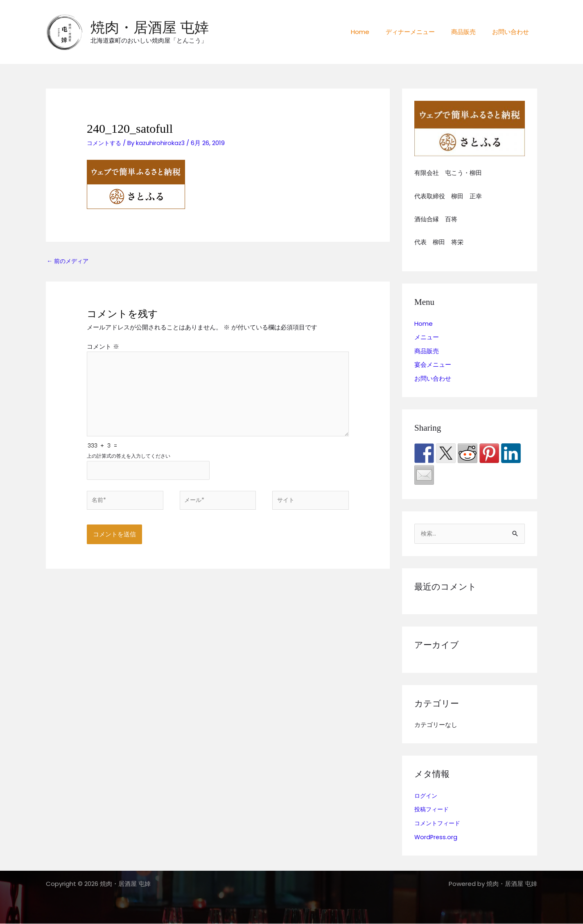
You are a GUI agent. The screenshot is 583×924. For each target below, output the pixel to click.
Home (374, 32)
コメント (103, 347)
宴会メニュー (433, 365)
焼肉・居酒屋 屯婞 (150, 27)
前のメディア (69, 261)
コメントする (105, 143)
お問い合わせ (513, 32)
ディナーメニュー (420, 32)
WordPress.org (436, 838)
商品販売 (470, 32)
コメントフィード (439, 824)
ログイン (427, 796)
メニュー (427, 337)
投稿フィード (433, 810)
